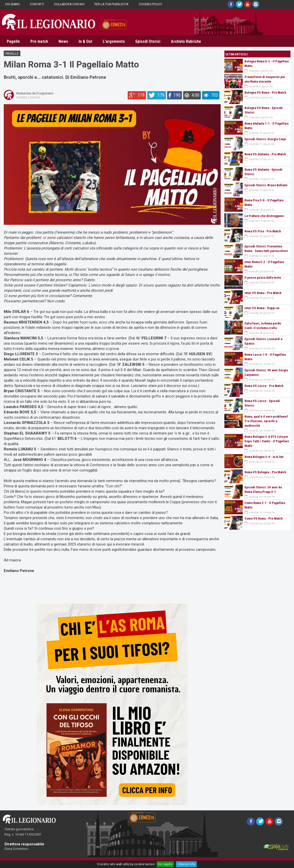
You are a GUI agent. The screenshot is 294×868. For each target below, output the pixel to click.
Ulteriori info (186, 864)
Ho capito (165, 864)
